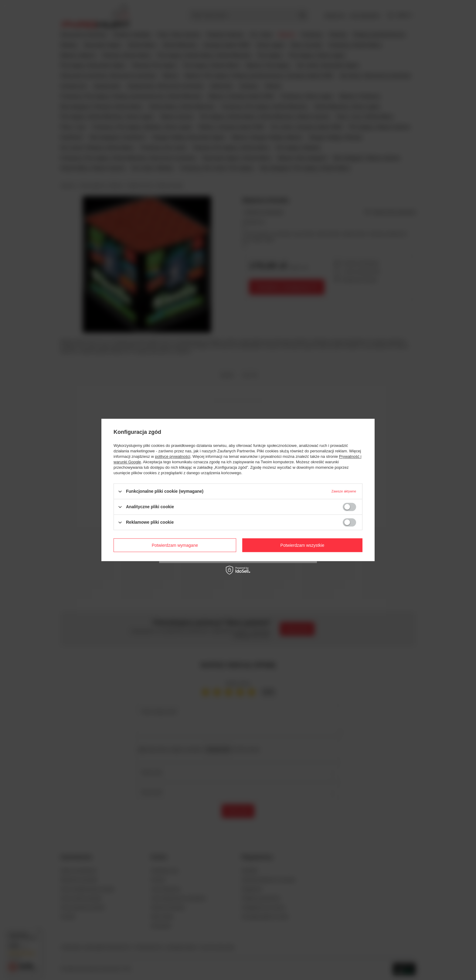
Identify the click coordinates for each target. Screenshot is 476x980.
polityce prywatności (173, 456)
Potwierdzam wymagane (175, 545)
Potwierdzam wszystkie (303, 545)
